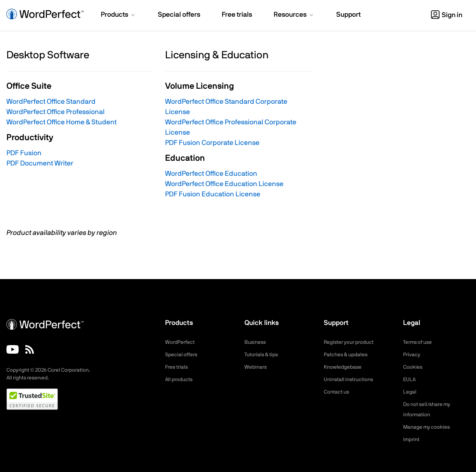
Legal (411, 392)
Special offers (184, 355)
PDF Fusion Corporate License (212, 143)
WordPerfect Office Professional (56, 112)
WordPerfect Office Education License (224, 184)
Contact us (339, 392)
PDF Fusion (24, 153)
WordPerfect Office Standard (51, 102)
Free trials (179, 367)
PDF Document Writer (40, 163)
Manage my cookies (430, 427)
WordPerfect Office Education (211, 174)
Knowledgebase (345, 367)
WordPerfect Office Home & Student (62, 122)
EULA (410, 379)
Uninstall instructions (352, 379)
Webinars (257, 367)
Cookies (414, 367)
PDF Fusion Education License (213, 194)
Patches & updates (349, 355)
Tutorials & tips (264, 355)
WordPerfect (182, 342)
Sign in (447, 15)
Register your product (353, 342)
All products (181, 379)
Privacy (413, 355)
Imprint (413, 439)
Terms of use (420, 342)
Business (257, 342)
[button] (119, 15)
